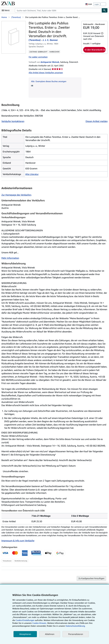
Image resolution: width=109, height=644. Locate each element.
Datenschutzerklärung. (75, 626)
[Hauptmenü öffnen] (6, 10)
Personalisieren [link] (76, 634)
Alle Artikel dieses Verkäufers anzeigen (46, 72)
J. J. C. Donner (50, 40)
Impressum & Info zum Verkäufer (18, 541)
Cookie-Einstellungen (25, 620)
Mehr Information (10, 258)
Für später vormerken (38, 57)
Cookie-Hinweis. (40, 623)
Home (4, 17)
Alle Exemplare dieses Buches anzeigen (49, 81)
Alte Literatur (32, 174)
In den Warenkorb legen (95, 50)
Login (97, 4)
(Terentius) (16, 17)
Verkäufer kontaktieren (13, 121)
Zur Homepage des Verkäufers (16, 195)
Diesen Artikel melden (97, 121)
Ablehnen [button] (50, 634)
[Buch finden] (105, 10)
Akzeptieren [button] (25, 634)
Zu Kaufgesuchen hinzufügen (91, 578)
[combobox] (58, 10)
